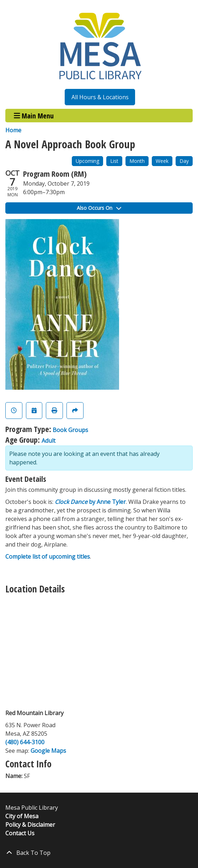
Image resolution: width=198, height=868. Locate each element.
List (114, 161)
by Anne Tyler (90, 502)
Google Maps (48, 751)
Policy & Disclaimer (30, 825)
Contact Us (20, 833)
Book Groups (70, 430)
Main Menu (34, 115)
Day (184, 161)
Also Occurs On (99, 208)
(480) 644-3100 (25, 742)
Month (137, 161)
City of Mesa (22, 816)
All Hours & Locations (100, 97)
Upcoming (87, 161)
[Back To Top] (99, 853)
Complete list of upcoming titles (48, 557)
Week (162, 161)
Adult (49, 441)
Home (13, 130)
